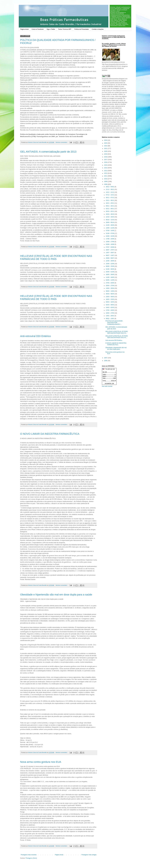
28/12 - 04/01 (110, 187)
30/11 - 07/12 (110, 198)
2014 (106, 168)
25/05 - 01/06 (110, 272)
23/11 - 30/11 (110, 200)
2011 (106, 176)
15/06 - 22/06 (110, 264)
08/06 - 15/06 (110, 266)
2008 (106, 184)
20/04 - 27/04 (110, 286)
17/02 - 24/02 (110, 310)
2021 (106, 149)
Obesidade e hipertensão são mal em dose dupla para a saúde (56, 595)
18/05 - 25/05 (110, 275)
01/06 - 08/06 (110, 269)
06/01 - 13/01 (110, 319)
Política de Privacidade (82, 29)
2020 (106, 151)
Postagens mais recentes (29, 855)
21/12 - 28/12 (110, 189)
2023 (106, 143)
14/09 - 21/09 (110, 228)
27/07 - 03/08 (110, 247)
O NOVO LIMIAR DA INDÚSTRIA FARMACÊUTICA (50, 434)
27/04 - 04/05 (110, 283)
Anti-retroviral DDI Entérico (36, 336)
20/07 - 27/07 (110, 250)
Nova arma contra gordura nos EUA (41, 762)
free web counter (107, 386)
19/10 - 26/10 (110, 214)
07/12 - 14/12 (110, 195)
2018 (106, 157)
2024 (106, 140)
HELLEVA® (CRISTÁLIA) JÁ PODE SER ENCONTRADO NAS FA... (117, 332)
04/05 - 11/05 (110, 280)
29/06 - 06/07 (110, 258)
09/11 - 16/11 (110, 206)
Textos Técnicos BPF (65, 29)
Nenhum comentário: (62, 142)
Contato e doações (98, 29)
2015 (106, 165)
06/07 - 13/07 (110, 255)
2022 (106, 146)
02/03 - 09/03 (110, 305)
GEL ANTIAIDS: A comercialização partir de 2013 (48, 152)
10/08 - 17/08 (110, 242)
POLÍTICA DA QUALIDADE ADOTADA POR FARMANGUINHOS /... (114, 323)
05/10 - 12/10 (110, 220)
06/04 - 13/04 (110, 291)
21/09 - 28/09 (110, 225)
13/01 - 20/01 (110, 316)
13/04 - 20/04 (110, 288)
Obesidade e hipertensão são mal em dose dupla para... (116, 348)
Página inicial (24, 29)
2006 (106, 361)
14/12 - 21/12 (110, 192)
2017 (106, 160)
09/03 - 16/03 (110, 302)
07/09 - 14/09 (110, 231)
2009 (106, 182)
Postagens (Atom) (31, 858)
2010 (106, 179)
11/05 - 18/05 (110, 277)
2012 (106, 173)
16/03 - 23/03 (110, 299)
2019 (106, 154)
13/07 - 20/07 (110, 253)
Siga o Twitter (51, 29)
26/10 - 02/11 (110, 211)
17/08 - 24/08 (110, 239)
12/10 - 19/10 (110, 217)
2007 (106, 358)
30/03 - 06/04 (110, 294)
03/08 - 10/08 (110, 244)
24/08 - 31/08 (110, 236)
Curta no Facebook (38, 29)
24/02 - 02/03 (110, 308)
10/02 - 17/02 (110, 313)
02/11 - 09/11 (110, 209)
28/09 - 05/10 (110, 222)
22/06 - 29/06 (110, 261)
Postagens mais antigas (89, 855)
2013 (106, 171)
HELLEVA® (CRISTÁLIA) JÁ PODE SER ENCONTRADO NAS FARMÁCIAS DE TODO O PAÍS (56, 257)
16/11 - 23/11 (110, 203)
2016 (106, 162)
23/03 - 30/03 (110, 297)
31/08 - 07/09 (110, 233)
